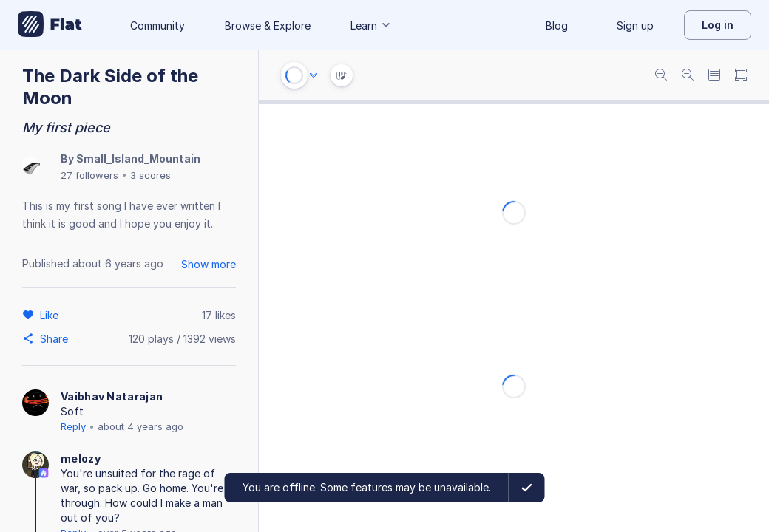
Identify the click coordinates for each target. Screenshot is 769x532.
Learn (371, 25)
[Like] (51, 315)
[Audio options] (314, 75)
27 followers (89, 175)
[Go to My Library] (50, 25)
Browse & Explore (268, 25)
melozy (81, 458)
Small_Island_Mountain (138, 158)
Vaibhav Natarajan (112, 396)
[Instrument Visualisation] (342, 75)
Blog (557, 25)
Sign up (635, 25)
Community (157, 25)
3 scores (150, 175)
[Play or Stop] (294, 75)
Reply (73, 426)
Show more (209, 264)
